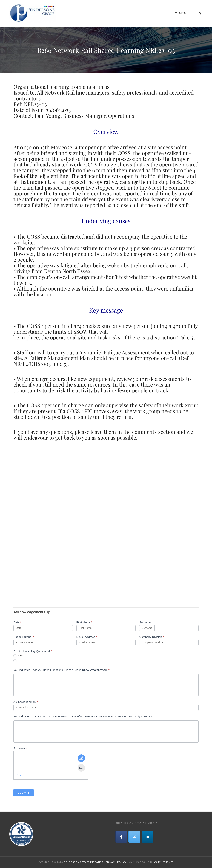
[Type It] (81, 768)
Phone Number (24, 637)
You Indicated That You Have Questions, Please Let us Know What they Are (62, 670)
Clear (20, 775)
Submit (24, 793)
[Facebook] (121, 837)
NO (17, 661)
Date (17, 622)
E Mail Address (87, 637)
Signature (20, 748)
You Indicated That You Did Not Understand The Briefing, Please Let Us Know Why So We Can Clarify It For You (84, 716)
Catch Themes (164, 862)
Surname (146, 622)
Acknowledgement (26, 702)
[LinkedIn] (148, 837)
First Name (84, 622)
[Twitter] (134, 837)
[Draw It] (81, 758)
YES (18, 656)
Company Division (152, 637)
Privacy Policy (116, 862)
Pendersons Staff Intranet (83, 862)
